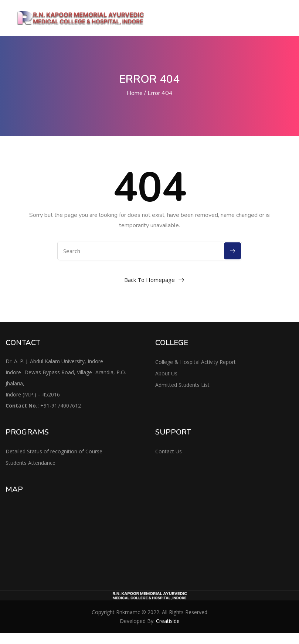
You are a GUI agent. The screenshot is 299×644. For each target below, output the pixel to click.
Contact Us (169, 451)
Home (135, 93)
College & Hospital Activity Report (196, 362)
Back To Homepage (149, 280)
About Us (166, 373)
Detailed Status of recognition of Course (54, 451)
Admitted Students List (182, 385)
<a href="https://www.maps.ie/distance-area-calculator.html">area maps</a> (75, 536)
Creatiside (168, 621)
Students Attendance (30, 463)
